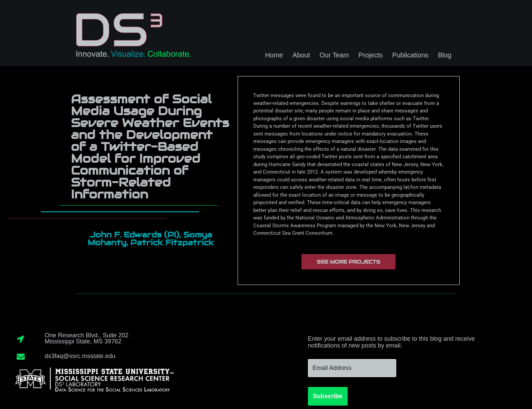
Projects (371, 55)
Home (274, 55)
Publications (410, 55)
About (301, 55)
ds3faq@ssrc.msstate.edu (80, 356)
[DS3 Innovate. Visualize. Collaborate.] (132, 33)
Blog (445, 55)
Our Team (334, 55)
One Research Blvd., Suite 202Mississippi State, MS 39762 (86, 338)
